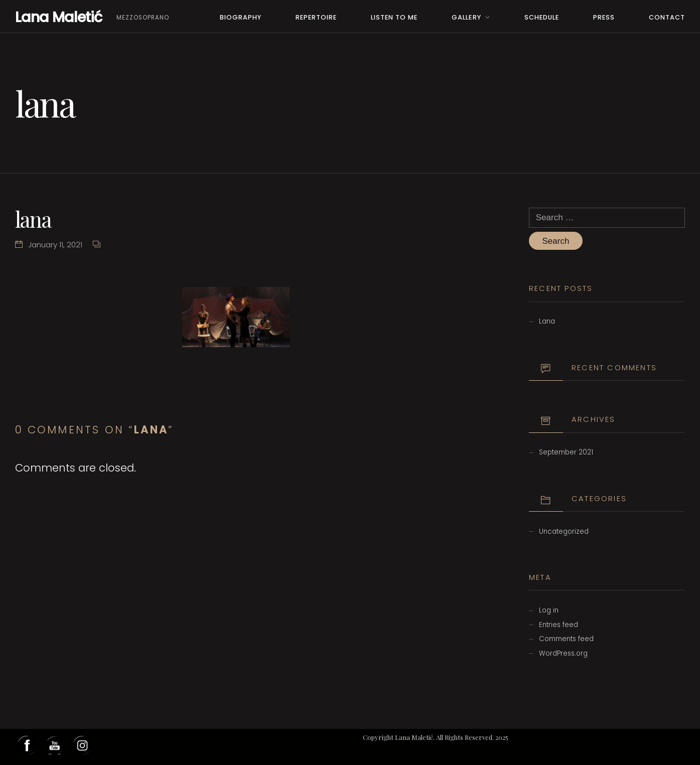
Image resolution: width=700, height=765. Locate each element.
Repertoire (316, 17)
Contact (667, 17)
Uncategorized (564, 531)
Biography (241, 17)
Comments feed (566, 639)
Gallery (466, 17)
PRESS (604, 17)
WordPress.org (563, 653)
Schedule (542, 17)
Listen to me (394, 17)
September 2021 (566, 452)
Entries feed (558, 625)
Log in (549, 610)
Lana (547, 321)
